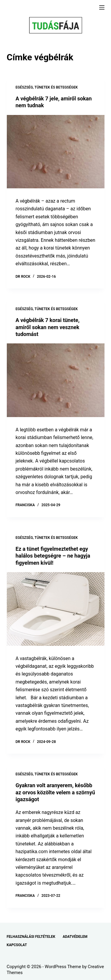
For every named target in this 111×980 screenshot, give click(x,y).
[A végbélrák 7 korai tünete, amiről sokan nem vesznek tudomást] (56, 380)
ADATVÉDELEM (75, 937)
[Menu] (102, 7)
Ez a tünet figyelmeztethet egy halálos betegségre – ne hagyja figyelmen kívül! (53, 556)
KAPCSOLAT (17, 945)
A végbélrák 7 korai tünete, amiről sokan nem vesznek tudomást (48, 327)
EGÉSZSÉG (24, 87)
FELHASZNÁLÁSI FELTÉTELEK (31, 937)
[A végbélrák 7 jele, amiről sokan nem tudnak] (56, 152)
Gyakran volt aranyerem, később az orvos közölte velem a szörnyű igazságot (55, 792)
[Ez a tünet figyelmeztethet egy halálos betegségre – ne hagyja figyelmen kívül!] (56, 609)
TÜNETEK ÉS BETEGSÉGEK (56, 87)
